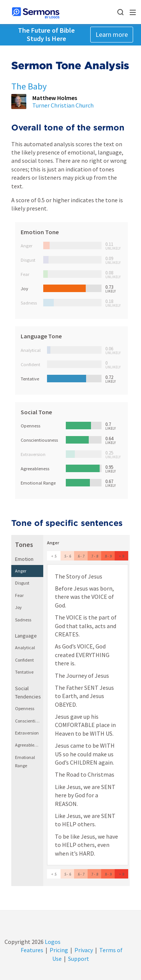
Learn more (112, 34)
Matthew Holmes (55, 98)
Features (32, 950)
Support (79, 959)
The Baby (29, 86)
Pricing (59, 950)
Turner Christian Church (63, 105)
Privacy (84, 950)
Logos (52, 942)
